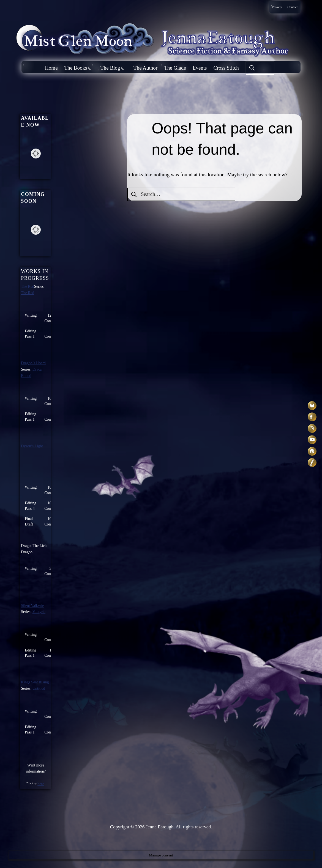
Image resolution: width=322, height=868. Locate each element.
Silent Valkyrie (32, 606)
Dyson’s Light (32, 446)
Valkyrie (39, 612)
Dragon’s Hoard (33, 363)
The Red (28, 287)
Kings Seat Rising (35, 682)
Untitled (39, 688)
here (41, 784)
